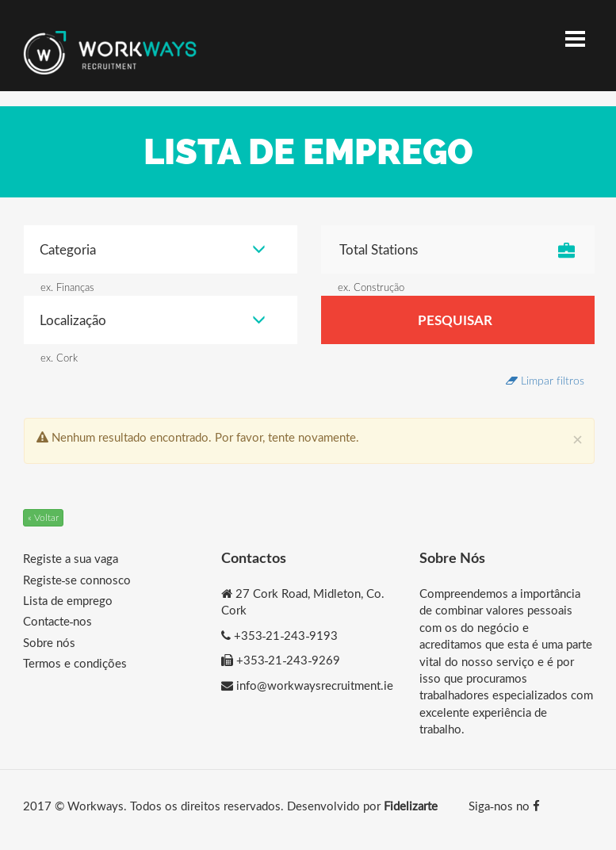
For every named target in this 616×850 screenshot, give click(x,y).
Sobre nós (49, 642)
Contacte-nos (58, 621)
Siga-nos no (504, 806)
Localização (153, 320)
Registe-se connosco (77, 580)
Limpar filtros (545, 380)
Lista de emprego (68, 600)
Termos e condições (75, 663)
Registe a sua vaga (71, 558)
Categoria (153, 249)
